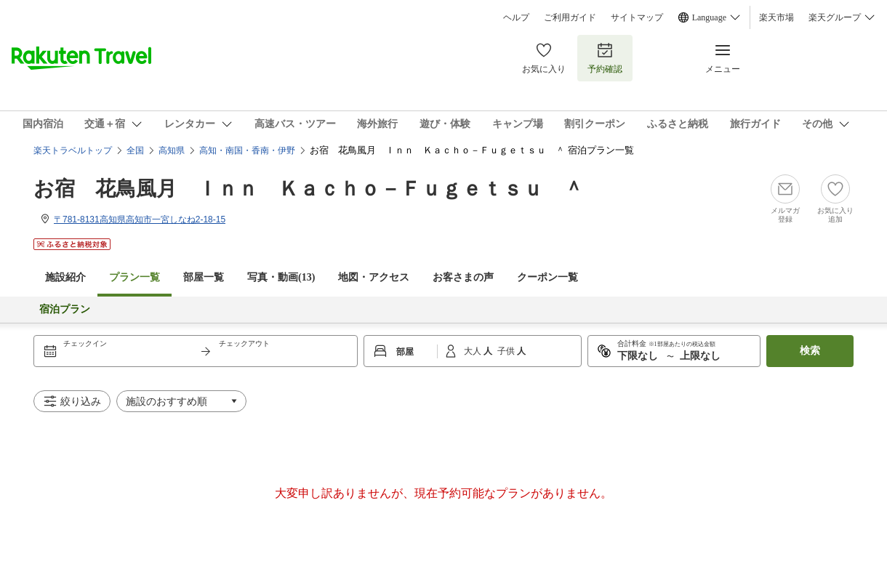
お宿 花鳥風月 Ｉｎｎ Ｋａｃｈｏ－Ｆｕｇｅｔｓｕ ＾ (309, 189)
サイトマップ (637, 17)
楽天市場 (776, 17)
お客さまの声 (463, 277)
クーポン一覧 (547, 277)
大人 (474, 351)
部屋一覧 (204, 277)
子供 (507, 351)
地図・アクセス (374, 277)
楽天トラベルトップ (73, 150)
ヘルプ (516, 17)
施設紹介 (65, 277)
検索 (810, 351)
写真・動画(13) (281, 277)
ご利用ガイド (570, 17)
